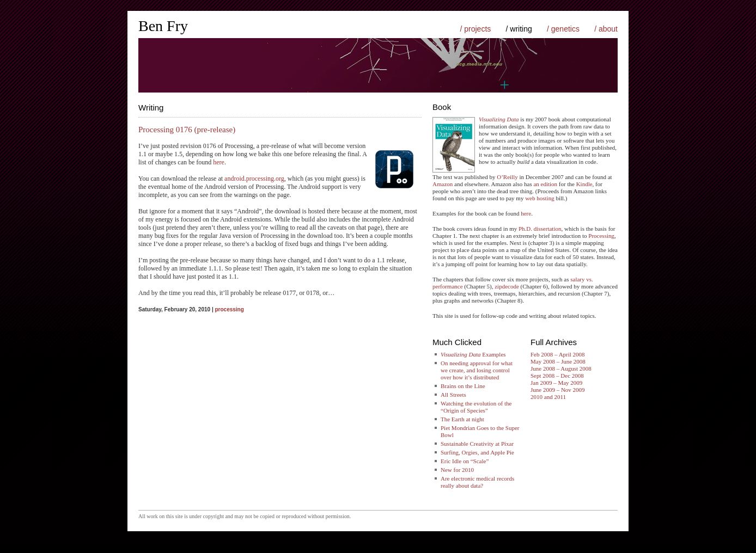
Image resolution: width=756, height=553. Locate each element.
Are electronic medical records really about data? (477, 482)
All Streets (453, 395)
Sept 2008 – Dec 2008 (557, 376)
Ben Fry (163, 26)
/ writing (519, 29)
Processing (601, 236)
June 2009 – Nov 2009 (558, 390)
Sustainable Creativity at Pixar (477, 444)
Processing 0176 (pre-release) (187, 130)
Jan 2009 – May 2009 (556, 383)
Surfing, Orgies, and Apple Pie (477, 452)
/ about (606, 29)
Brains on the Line (463, 386)
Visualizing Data (499, 119)
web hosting (539, 198)
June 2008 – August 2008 (561, 368)
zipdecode (507, 286)
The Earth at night (462, 419)
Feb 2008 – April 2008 (558, 354)
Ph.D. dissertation (540, 229)
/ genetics (563, 29)
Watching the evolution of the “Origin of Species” (476, 407)
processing (229, 309)
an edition (545, 184)
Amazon (443, 184)
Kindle (584, 184)
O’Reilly (507, 177)
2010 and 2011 (548, 397)
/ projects (475, 29)
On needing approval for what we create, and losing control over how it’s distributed (477, 370)
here (219, 162)
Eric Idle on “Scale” (465, 461)
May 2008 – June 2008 (558, 361)
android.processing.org (254, 179)
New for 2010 (457, 470)
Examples (473, 354)
